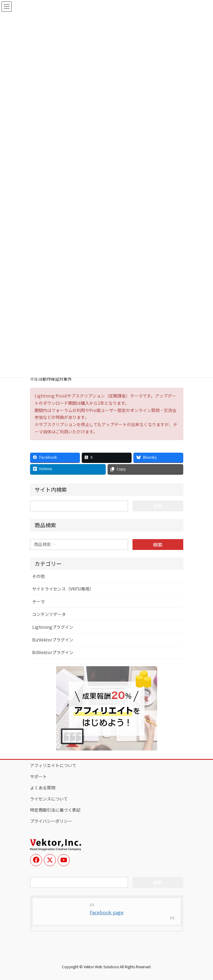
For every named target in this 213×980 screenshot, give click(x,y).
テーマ (38, 601)
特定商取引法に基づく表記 (55, 810)
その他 (38, 576)
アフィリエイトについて (53, 765)
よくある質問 (43, 788)
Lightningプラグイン (53, 627)
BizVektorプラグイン (53, 640)
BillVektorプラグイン (53, 652)
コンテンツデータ (49, 614)
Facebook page (107, 912)
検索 (158, 545)
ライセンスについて (49, 799)
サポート (38, 776)
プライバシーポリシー (51, 821)
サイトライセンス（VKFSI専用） (63, 589)
